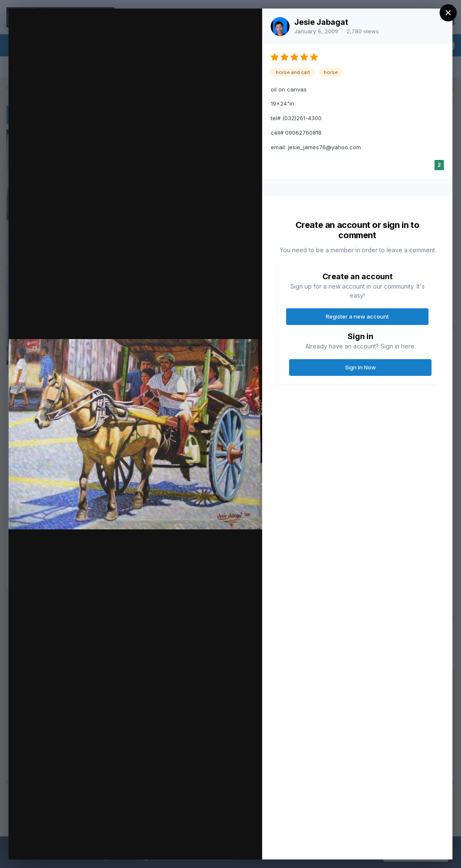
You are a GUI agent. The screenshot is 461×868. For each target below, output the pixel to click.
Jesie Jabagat (321, 22)
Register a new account (357, 316)
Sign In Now (361, 367)
